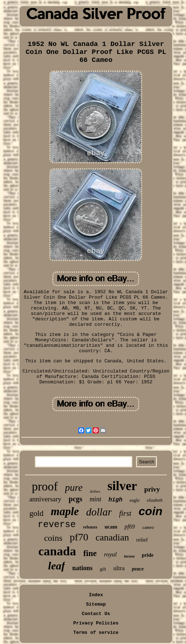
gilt (103, 569)
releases (90, 527)
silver (122, 486)
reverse (57, 525)
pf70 (79, 537)
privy (152, 489)
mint (95, 499)
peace (138, 569)
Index (96, 595)
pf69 (129, 527)
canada (57, 551)
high (115, 500)
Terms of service (96, 633)
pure (74, 488)
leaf (57, 566)
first (125, 513)
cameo (148, 528)
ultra (119, 568)
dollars (95, 491)
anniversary (46, 499)
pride (148, 555)
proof (45, 487)
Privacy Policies (96, 623)
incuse (129, 556)
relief (142, 540)
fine (90, 553)
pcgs (75, 499)
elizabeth (155, 500)
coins (53, 538)
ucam (111, 527)
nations (82, 568)
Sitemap (96, 604)
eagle (135, 500)
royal (110, 554)
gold (36, 513)
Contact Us (96, 614)
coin (150, 511)
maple (65, 511)
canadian (112, 537)
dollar (99, 512)
